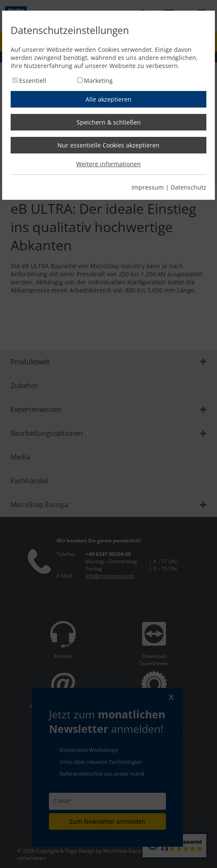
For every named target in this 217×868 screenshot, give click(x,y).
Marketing (98, 81)
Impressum (148, 187)
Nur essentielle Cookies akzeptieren (108, 145)
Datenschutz (188, 187)
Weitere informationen (108, 164)
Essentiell (33, 81)
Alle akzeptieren (108, 99)
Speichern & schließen (109, 122)
